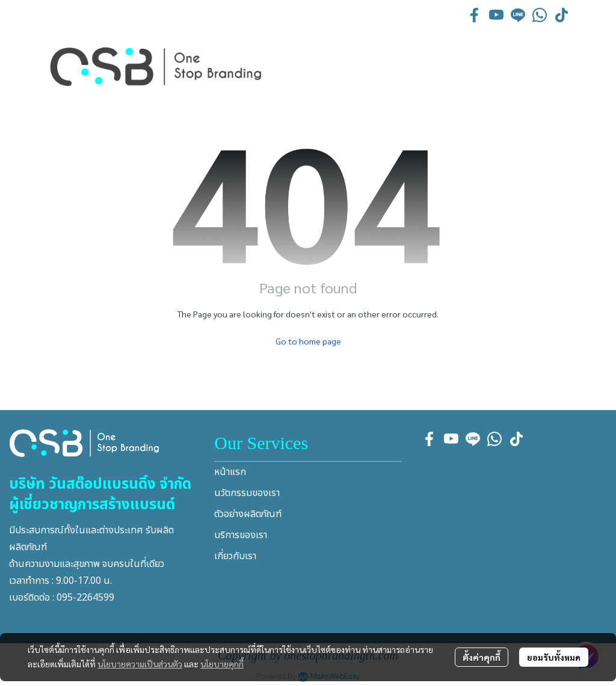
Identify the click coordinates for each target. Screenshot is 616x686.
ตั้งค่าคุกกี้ (482, 657)
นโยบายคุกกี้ (222, 664)
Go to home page (308, 341)
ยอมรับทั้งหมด (554, 657)
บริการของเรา (241, 535)
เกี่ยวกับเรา (235, 556)
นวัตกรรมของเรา (247, 493)
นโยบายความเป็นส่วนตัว (140, 664)
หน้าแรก (230, 472)
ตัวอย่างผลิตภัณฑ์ (248, 514)
